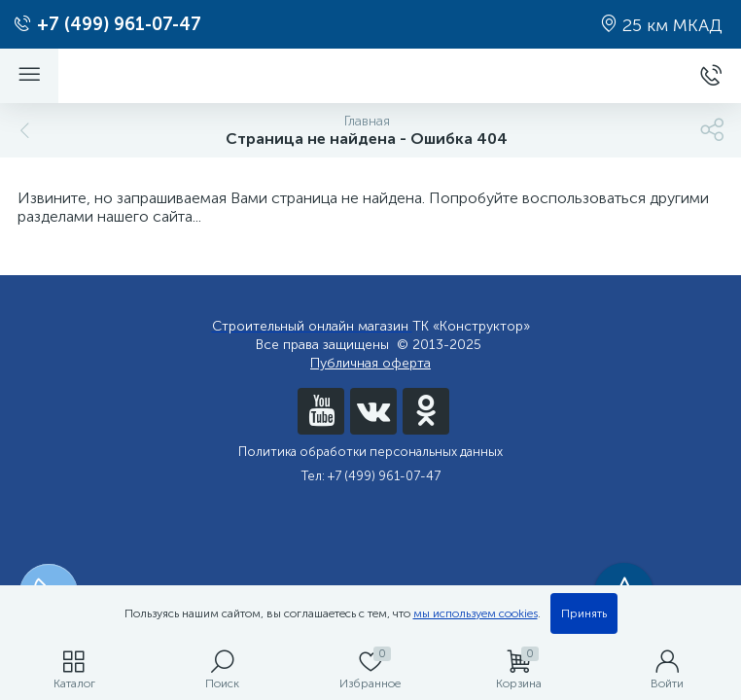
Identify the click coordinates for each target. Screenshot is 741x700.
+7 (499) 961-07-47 (108, 24)
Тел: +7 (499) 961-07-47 (371, 476)
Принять (584, 613)
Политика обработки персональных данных (370, 452)
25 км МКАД (661, 25)
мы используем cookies (476, 613)
